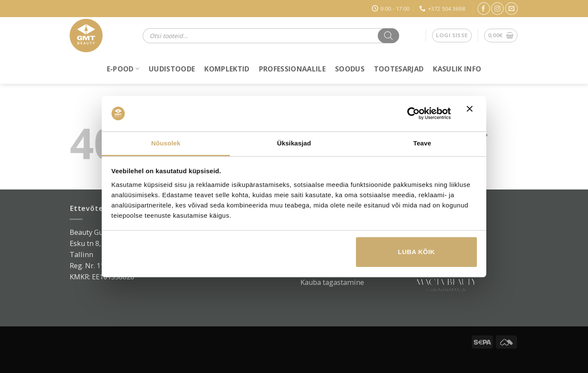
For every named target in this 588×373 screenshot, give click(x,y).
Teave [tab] (422, 143)
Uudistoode (172, 69)
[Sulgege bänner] (472, 114)
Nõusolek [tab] (166, 143)
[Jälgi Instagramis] (497, 9)
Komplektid (227, 69)
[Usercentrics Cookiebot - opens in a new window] (413, 114)
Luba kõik (416, 252)
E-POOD (123, 69)
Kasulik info (457, 69)
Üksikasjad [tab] (294, 143)
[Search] (388, 36)
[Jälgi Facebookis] (484, 9)
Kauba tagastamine (332, 282)
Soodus (350, 69)
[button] (452, 36)
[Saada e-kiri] (512, 9)
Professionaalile (292, 69)
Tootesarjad (399, 69)
